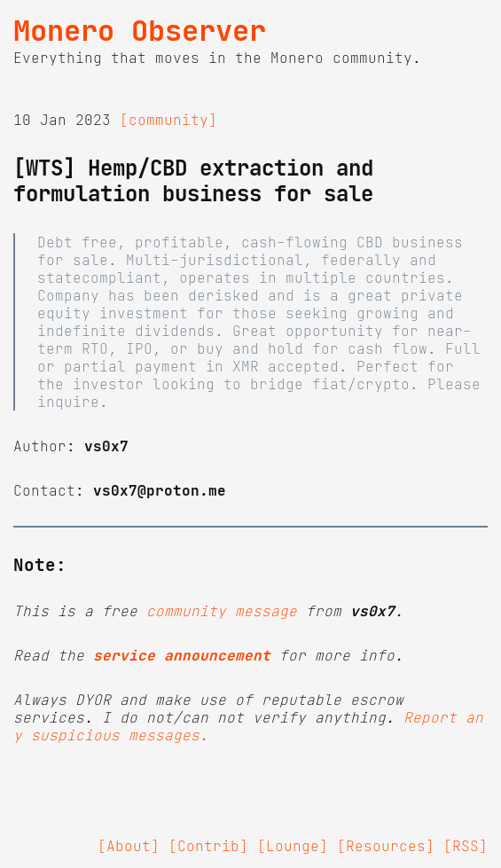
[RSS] (466, 846)
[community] (168, 120)
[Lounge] (293, 846)
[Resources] (386, 846)
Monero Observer (140, 31)
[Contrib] (208, 846)
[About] (129, 846)
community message (222, 611)
